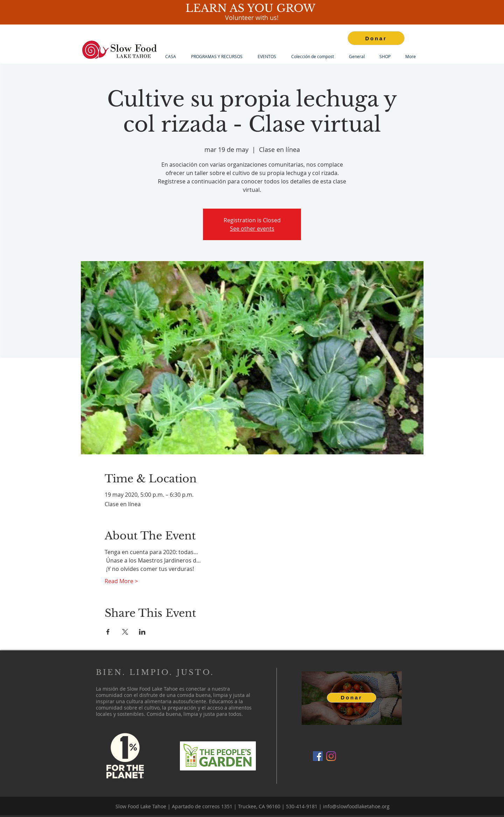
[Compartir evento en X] (125, 632)
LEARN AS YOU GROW (252, 8)
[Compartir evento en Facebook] (108, 632)
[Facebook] (318, 756)
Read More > (121, 581)
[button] (217, 57)
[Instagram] (331, 756)
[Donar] (376, 38)
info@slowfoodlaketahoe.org (356, 806)
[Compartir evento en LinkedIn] (142, 632)
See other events (252, 229)
